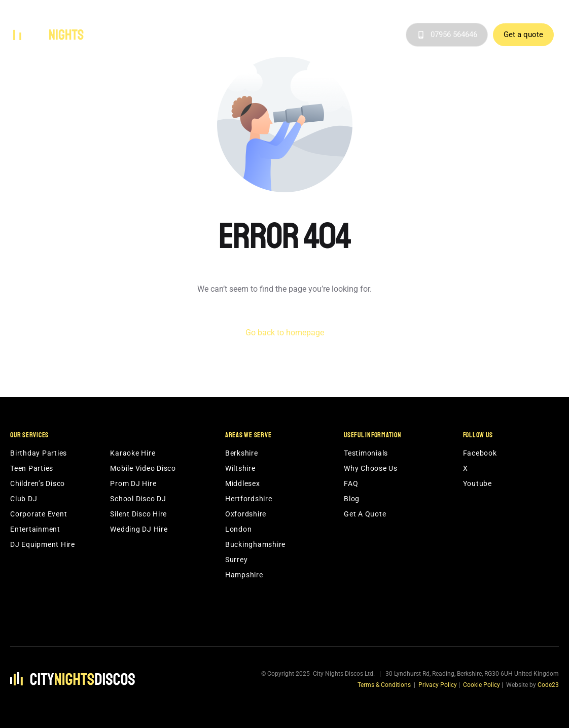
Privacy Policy (438, 685)
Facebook (480, 453)
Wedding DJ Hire (139, 529)
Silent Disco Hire (138, 514)
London (239, 529)
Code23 (548, 685)
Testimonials (357, 35)
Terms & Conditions (384, 685)
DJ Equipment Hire (43, 544)
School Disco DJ (138, 499)
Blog (394, 35)
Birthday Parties (39, 453)
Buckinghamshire (255, 544)
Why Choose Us (302, 35)
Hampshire (244, 575)
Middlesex (243, 483)
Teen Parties (32, 468)
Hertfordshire (249, 499)
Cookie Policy (482, 685)
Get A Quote (365, 514)
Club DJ (24, 499)
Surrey (237, 560)
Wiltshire (240, 468)
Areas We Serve (238, 35)
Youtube (477, 483)
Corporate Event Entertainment (39, 522)
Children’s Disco (38, 483)
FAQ (351, 483)
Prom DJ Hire (133, 483)
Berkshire (242, 453)
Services (178, 35)
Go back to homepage (285, 333)
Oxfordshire (246, 514)
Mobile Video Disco (143, 468)
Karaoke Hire (133, 453)
